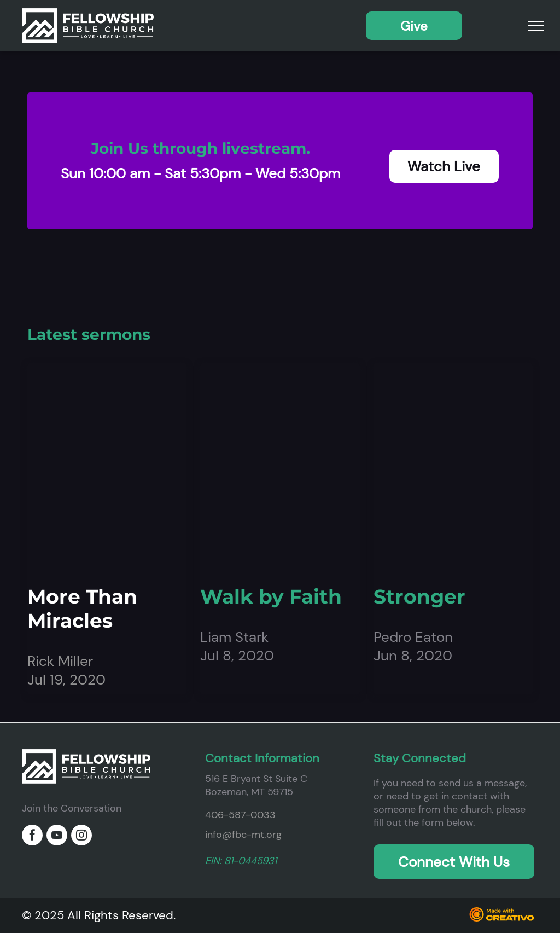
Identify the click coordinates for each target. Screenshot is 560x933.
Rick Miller (60, 661)
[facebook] (32, 836)
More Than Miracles (82, 609)
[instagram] (81, 836)
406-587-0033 (240, 815)
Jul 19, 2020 (66, 680)
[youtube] (57, 836)
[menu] (536, 26)
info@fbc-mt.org (243, 835)
